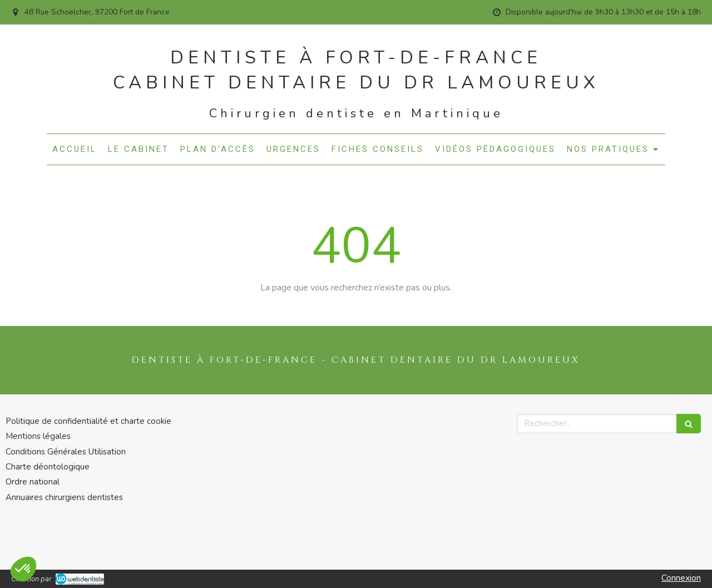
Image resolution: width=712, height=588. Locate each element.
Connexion (681, 578)
